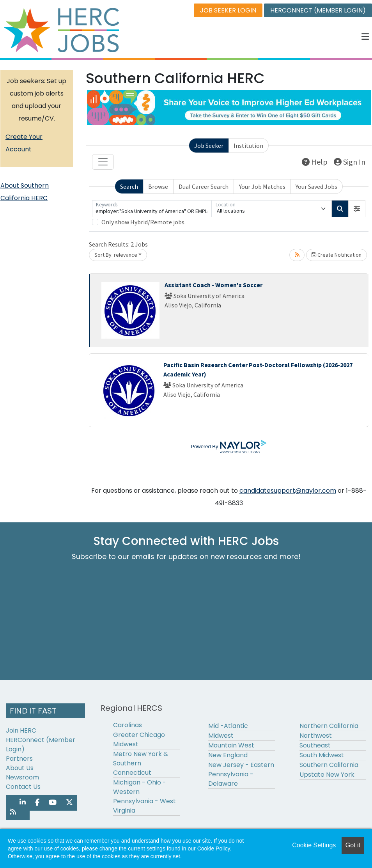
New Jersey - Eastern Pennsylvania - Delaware (241, 774)
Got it (353, 845)
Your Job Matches (262, 186)
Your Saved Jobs (316, 186)
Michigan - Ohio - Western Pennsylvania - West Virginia (144, 796)
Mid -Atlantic (228, 726)
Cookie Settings (314, 845)
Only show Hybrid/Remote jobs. (143, 222)
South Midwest (322, 755)
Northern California (329, 726)
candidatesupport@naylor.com (288, 491)
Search (129, 186)
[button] (365, 37)
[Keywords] (152, 209)
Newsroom (22, 777)
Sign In (350, 162)
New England (228, 755)
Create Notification (337, 255)
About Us (20, 768)
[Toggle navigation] (103, 162)
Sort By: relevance (116, 255)
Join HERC (21, 730)
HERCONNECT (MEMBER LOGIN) (318, 10)
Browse (158, 186)
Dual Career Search (204, 186)
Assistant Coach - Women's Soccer (213, 285)
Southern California (329, 765)
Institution (248, 146)
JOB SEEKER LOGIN (228, 10)
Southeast (315, 745)
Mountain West (231, 745)
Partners (19, 759)
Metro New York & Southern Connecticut (141, 763)
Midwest (221, 736)
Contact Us (23, 787)
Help (315, 162)
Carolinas (128, 725)
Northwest (316, 736)
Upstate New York (327, 775)
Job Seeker (209, 146)
